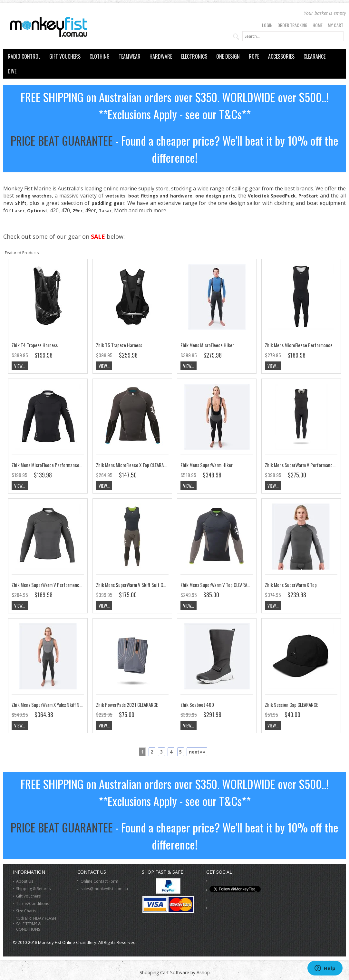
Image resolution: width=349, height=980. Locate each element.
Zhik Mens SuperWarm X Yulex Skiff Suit (48, 705)
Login (267, 25)
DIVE (12, 71)
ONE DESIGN (228, 56)
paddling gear (108, 203)
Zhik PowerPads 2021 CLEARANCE (127, 705)
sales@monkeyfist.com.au (104, 889)
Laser (18, 211)
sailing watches (34, 196)
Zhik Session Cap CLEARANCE (291, 705)
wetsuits (115, 196)
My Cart (335, 25)
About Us (25, 881)
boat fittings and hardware (160, 196)
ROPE (254, 56)
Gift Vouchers (28, 896)
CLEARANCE (315, 56)
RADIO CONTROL (24, 56)
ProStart (308, 196)
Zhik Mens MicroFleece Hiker (207, 345)
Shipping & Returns (33, 889)
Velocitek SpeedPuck (272, 196)
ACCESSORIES (281, 56)
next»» (197, 752)
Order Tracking (292, 25)
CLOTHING (100, 56)
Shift (21, 203)
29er (78, 211)
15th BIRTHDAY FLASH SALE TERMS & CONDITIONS (36, 924)
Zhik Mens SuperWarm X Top (291, 585)
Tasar (105, 211)
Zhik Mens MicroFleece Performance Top (49, 465)
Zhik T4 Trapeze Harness (35, 345)
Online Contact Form (99, 881)
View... (20, 366)
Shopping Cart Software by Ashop (175, 972)
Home (318, 25)
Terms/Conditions (33, 903)
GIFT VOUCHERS (65, 56)
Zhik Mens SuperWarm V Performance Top (50, 585)
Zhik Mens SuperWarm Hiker (207, 465)
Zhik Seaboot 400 (197, 705)
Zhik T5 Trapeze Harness (119, 345)
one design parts (215, 196)
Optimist (37, 211)
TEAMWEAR (130, 56)
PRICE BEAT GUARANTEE (62, 140)
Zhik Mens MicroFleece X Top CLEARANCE (133, 465)
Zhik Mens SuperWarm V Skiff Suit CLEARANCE (139, 585)
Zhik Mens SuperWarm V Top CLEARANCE (217, 585)
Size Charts (26, 911)
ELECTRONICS (194, 56)
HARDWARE (161, 56)
